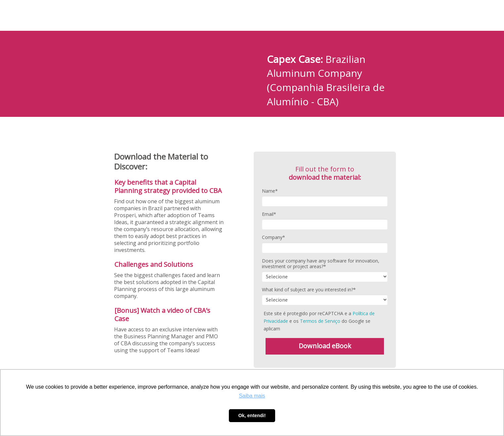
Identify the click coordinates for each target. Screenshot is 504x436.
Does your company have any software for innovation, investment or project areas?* (321, 264)
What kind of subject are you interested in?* (309, 290)
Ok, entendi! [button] (252, 415)
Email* (269, 214)
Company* (273, 237)
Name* (270, 191)
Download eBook (325, 346)
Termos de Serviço (320, 321)
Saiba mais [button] (252, 396)
